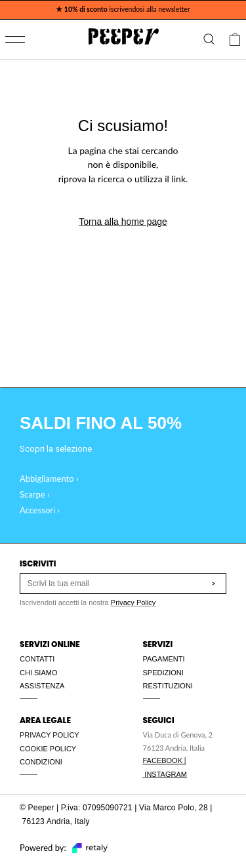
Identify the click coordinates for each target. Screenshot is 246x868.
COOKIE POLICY (48, 749)
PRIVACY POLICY (50, 735)
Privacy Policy (133, 602)
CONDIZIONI (41, 762)
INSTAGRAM (166, 774)
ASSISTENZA (42, 686)
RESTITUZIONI (168, 686)
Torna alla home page (123, 222)
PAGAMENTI (164, 659)
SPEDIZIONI (163, 673)
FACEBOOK (163, 760)
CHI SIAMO (38, 673)
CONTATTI (37, 659)
